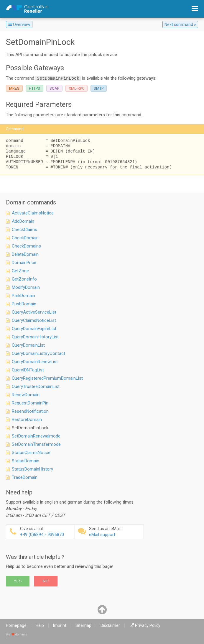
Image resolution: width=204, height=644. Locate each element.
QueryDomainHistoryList (35, 337)
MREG (14, 88)
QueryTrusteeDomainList (36, 386)
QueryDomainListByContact (38, 353)
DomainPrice (24, 263)
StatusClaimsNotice (31, 453)
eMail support (116, 532)
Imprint (60, 625)
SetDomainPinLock (30, 428)
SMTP (99, 88)
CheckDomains (26, 246)
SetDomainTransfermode (36, 444)
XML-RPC (76, 88)
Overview (19, 24)
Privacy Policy (148, 625)
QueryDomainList (28, 345)
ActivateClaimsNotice (33, 213)
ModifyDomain (26, 287)
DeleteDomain (25, 254)
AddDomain (23, 221)
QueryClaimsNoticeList (34, 320)
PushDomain (24, 304)
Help (40, 625)
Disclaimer (110, 625)
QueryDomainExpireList (34, 329)
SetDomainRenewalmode (36, 436)
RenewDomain (26, 395)
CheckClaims (24, 230)
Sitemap (83, 625)
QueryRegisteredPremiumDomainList (47, 378)
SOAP (54, 88)
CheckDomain (25, 238)
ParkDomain (23, 296)
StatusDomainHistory (32, 469)
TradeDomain (25, 477)
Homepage (16, 625)
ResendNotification (30, 411)
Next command (179, 24)
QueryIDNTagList (28, 370)
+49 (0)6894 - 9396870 (47, 532)
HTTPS (34, 88)
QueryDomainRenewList (35, 362)
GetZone (20, 271)
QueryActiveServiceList (34, 312)
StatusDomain (25, 461)
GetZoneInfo (24, 279)
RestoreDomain (27, 419)
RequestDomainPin (30, 403)
